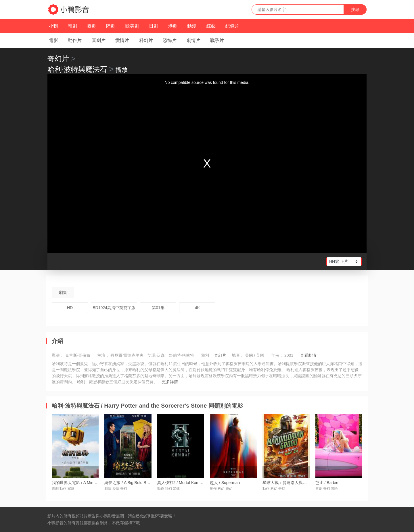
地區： (238, 355)
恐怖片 (170, 40)
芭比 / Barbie (327, 483)
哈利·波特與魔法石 (77, 69)
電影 (53, 40)
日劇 (154, 26)
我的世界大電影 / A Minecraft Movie (84, 483)
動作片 (75, 40)
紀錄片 (232, 26)
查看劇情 (308, 355)
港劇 (173, 26)
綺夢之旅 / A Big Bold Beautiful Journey (139, 483)
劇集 (63, 292)
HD (70, 308)
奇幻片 (58, 59)
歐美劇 (132, 26)
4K (197, 308)
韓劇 (72, 26)
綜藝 (211, 26)
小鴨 (53, 26)
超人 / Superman (225, 483)
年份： (277, 355)
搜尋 (355, 9)
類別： (207, 355)
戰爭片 (217, 40)
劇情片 (193, 40)
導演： (58, 355)
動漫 (192, 26)
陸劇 (111, 26)
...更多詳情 (168, 382)
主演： (103, 355)
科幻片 (146, 40)
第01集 (158, 308)
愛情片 (122, 40)
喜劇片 (99, 40)
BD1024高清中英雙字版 (114, 308)
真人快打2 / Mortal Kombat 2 (183, 483)
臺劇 (92, 26)
